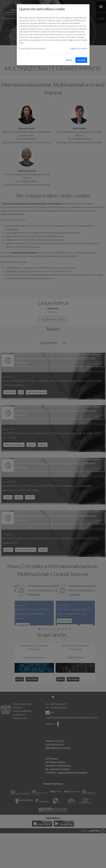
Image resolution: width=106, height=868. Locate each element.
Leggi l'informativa (78, 48)
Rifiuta (69, 60)
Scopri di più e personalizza (32, 48)
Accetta (81, 60)
